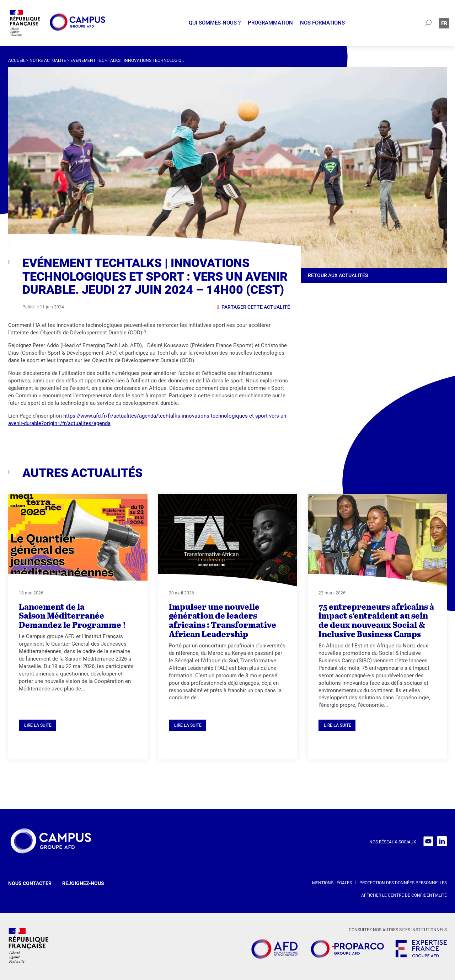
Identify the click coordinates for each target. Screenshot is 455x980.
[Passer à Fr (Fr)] (444, 23)
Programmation (270, 23)
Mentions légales (332, 883)
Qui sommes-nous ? (215, 23)
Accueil (17, 60)
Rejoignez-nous (83, 883)
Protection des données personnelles (403, 883)
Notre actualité (48, 60)
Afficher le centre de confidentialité (404, 895)
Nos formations (322, 23)
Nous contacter (30, 883)
